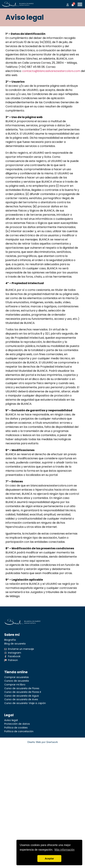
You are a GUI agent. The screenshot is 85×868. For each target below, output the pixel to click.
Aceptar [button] (49, 859)
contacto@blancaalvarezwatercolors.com (51, 71)
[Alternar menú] (80, 4)
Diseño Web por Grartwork (43, 742)
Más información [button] (65, 850)
